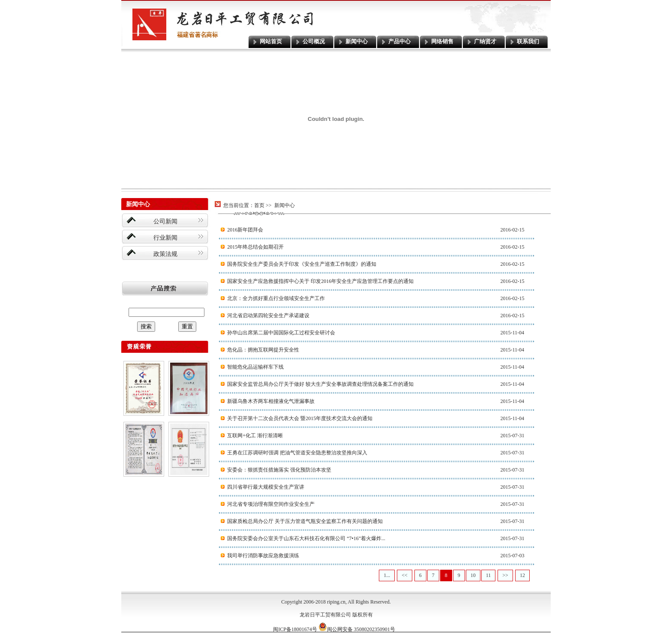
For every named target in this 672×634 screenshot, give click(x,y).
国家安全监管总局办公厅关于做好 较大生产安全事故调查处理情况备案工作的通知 (320, 384)
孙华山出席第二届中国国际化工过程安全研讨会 (281, 333)
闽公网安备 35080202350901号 (357, 629)
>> (505, 575)
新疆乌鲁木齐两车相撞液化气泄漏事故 (271, 401)
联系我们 (528, 41)
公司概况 (314, 41)
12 (522, 575)
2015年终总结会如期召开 (255, 247)
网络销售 (442, 41)
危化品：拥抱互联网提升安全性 (263, 350)
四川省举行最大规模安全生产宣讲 (266, 487)
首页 (259, 205)
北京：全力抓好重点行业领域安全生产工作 (276, 298)
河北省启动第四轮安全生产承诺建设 (268, 315)
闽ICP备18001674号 (295, 629)
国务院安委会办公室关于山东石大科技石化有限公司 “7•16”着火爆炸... (306, 538)
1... (387, 575)
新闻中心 (357, 41)
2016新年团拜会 (245, 230)
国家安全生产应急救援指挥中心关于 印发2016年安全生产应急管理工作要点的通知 (320, 281)
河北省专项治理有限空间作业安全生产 (271, 504)
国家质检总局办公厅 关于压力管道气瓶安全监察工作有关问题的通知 (305, 521)
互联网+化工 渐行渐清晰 (255, 436)
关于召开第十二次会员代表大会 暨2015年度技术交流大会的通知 (300, 418)
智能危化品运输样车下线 (255, 367)
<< (405, 575)
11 (489, 575)
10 (473, 575)
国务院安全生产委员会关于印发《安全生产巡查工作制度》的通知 (302, 264)
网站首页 (271, 41)
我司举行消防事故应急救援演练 (263, 556)
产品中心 (399, 41)
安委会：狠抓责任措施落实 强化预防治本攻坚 (279, 470)
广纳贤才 (485, 41)
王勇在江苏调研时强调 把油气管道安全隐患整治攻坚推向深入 (297, 453)
